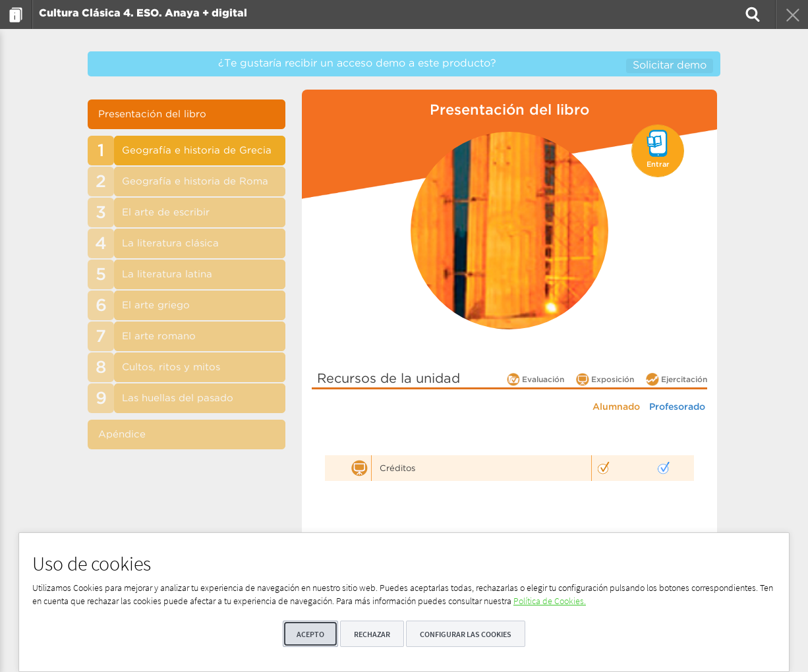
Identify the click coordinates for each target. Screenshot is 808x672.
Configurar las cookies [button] (466, 634)
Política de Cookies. (550, 601)
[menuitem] (16, 14)
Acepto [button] (310, 634)
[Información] (16, 14)
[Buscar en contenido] (751, 14)
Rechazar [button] (372, 634)
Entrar (658, 165)
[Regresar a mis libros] (792, 14)
